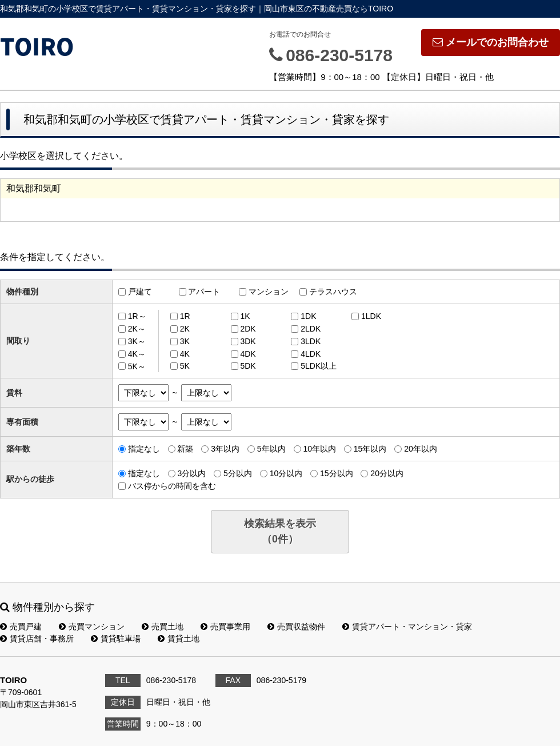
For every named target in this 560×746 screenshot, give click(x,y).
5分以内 (238, 473)
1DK (308, 316)
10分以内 (286, 473)
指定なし (144, 449)
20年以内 (421, 449)
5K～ (137, 366)
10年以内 (319, 449)
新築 (185, 449)
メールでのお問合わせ (491, 42)
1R (185, 316)
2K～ (137, 329)
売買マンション (92, 627)
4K (185, 354)
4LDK (311, 354)
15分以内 (337, 473)
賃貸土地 (179, 639)
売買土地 (163, 627)
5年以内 (271, 449)
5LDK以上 (319, 366)
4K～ (137, 354)
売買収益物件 (296, 627)
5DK (248, 366)
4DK (248, 354)
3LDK (311, 341)
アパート (204, 292)
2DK (248, 329)
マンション (269, 292)
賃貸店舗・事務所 (37, 639)
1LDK (371, 316)
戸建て (140, 292)
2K (185, 329)
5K (185, 366)
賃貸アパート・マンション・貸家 (407, 627)
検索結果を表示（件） (280, 531)
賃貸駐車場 (116, 639)
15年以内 (370, 449)
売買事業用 (225, 627)
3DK (248, 341)
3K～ (137, 341)
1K (245, 316)
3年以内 (225, 449)
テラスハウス (333, 292)
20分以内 (387, 473)
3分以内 (191, 473)
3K (185, 341)
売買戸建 (21, 627)
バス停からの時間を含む (172, 486)
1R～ (137, 316)
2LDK (311, 329)
